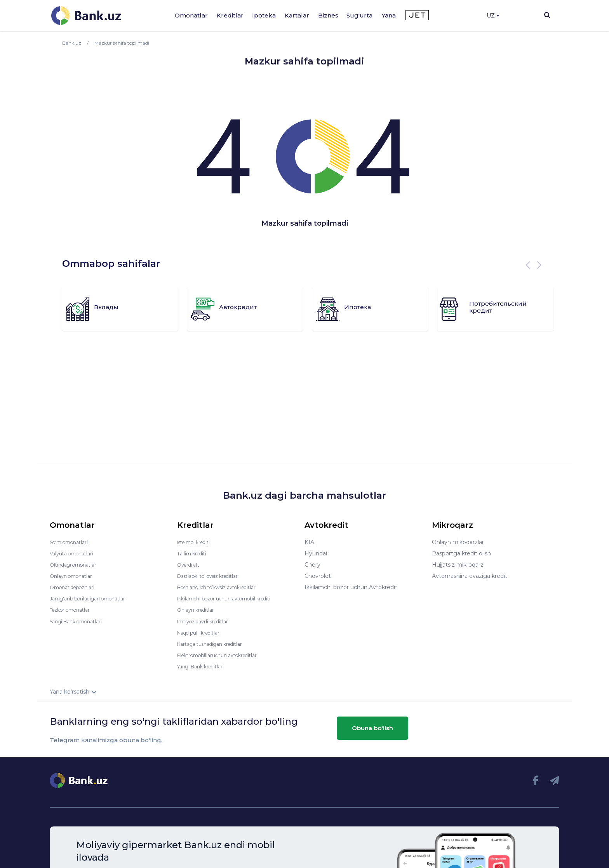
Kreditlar (230, 15)
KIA (309, 542)
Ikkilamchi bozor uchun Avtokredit (351, 587)
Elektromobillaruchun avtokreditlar (224, 655)
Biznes (328, 15)
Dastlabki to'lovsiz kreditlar (213, 576)
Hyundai (316, 553)
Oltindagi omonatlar (77, 565)
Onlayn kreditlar (198, 610)
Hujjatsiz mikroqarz (458, 565)
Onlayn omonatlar (74, 576)
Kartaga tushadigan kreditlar (215, 644)
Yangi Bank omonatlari (80, 621)
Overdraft (190, 565)
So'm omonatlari (72, 542)
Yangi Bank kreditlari (204, 666)
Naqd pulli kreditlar (202, 632)
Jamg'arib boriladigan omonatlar (93, 598)
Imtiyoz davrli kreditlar (207, 621)
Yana (389, 15)
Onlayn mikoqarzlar (458, 542)
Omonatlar (191, 15)
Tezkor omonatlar (73, 610)
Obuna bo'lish (372, 728)
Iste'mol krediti (197, 542)
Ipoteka (264, 15)
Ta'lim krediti (194, 553)
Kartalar (297, 15)
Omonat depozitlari (76, 587)
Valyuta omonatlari (75, 553)
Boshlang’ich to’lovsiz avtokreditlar (224, 587)
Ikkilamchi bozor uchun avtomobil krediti (232, 598)
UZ (493, 16)
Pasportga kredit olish (461, 553)
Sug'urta (359, 15)
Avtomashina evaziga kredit (470, 576)
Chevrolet (318, 576)
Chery (312, 565)
